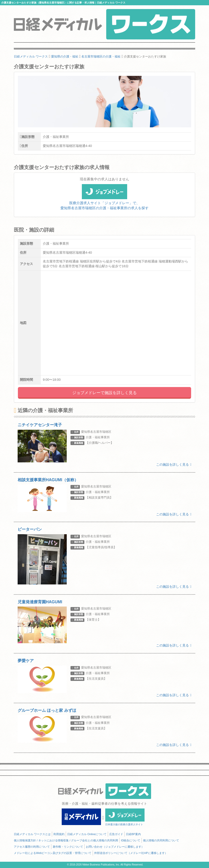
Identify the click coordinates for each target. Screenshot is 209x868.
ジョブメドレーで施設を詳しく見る (104, 393)
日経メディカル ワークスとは (32, 834)
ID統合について (131, 840)
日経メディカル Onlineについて (87, 834)
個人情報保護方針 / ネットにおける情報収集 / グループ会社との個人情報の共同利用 (66, 840)
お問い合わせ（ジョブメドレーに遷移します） (115, 847)
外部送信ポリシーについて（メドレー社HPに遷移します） (131, 853)
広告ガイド (116, 834)
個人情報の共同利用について (161, 840)
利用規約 (59, 834)
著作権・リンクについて (68, 847)
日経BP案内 (133, 834)
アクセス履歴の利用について (32, 847)
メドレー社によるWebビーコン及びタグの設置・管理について (53, 853)
